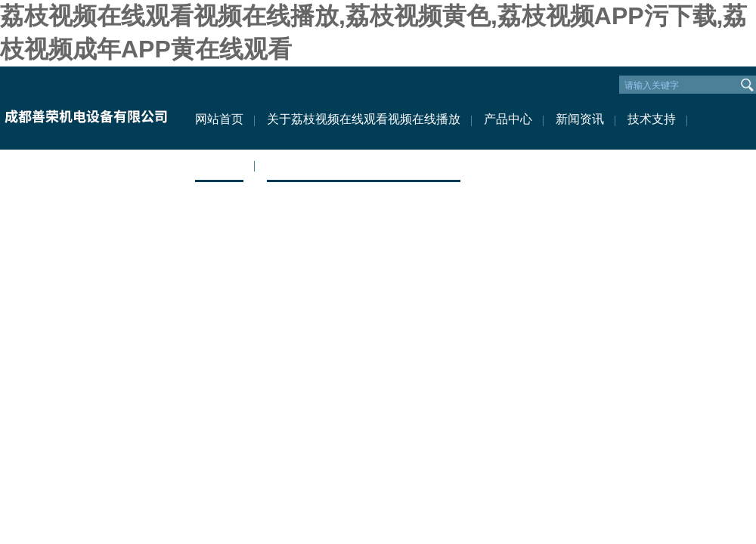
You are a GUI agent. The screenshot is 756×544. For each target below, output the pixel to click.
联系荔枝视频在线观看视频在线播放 (364, 164)
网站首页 (219, 119)
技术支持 (652, 119)
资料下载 (219, 164)
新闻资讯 (580, 119)
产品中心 (508, 119)
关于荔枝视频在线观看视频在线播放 (364, 119)
